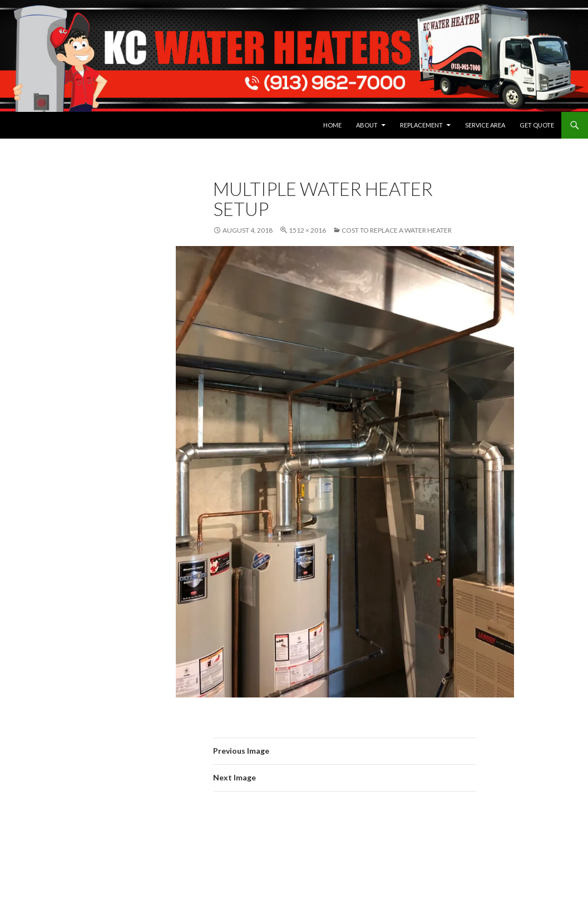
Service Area (485, 125)
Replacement (421, 125)
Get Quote (537, 125)
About (367, 125)
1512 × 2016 (307, 230)
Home (332, 125)
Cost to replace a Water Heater (397, 230)
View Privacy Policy (45, 334)
